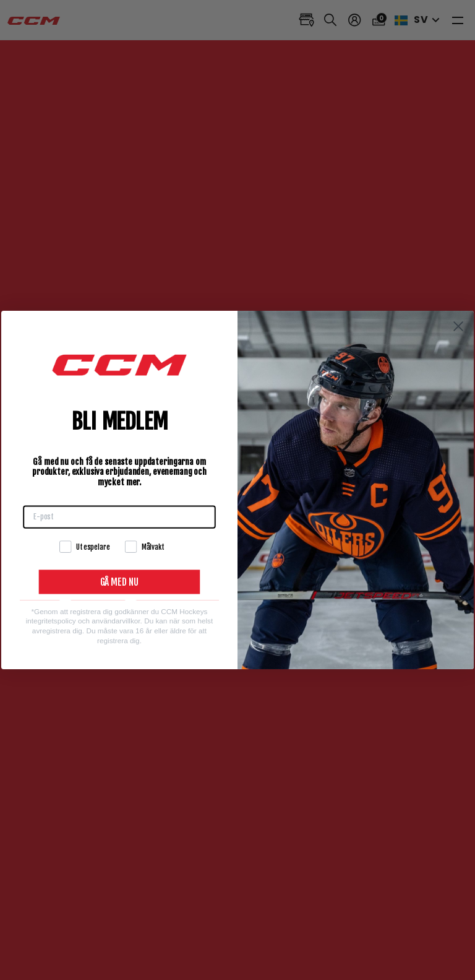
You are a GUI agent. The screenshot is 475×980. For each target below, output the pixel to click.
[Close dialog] (458, 326)
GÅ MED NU (120, 582)
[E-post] (119, 517)
